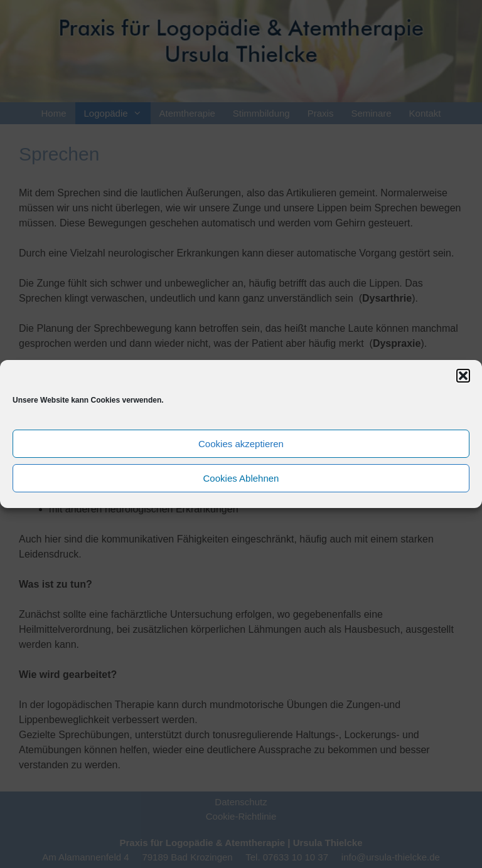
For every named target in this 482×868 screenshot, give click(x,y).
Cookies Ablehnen (241, 478)
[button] (463, 376)
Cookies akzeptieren (241, 444)
